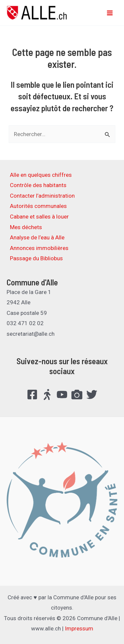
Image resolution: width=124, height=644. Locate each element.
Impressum (79, 628)
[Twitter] (92, 395)
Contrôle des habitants (38, 185)
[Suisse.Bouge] (47, 395)
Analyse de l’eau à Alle (37, 237)
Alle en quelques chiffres (41, 175)
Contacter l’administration (42, 196)
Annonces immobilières (39, 248)
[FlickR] (77, 395)
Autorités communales (38, 206)
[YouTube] (62, 395)
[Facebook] (32, 395)
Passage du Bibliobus (36, 258)
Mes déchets (26, 227)
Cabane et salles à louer (39, 217)
